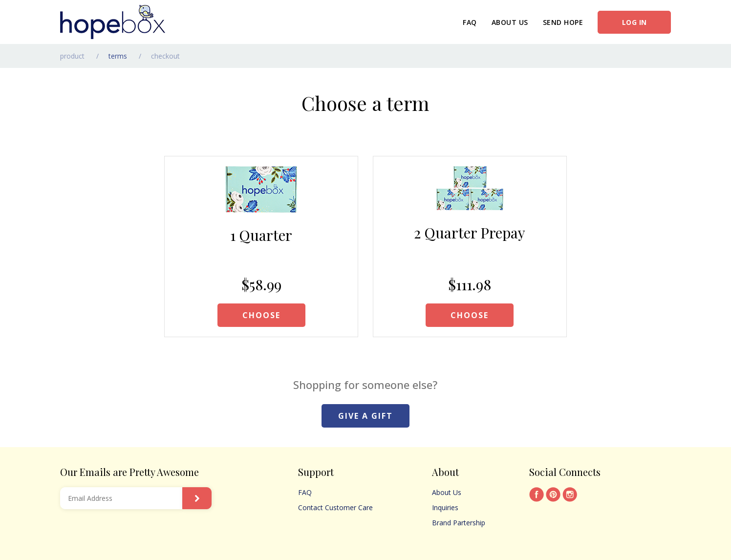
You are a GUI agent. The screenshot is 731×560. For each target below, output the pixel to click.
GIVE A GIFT (365, 416)
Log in (634, 22)
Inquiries (445, 507)
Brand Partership (459, 523)
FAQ (470, 22)
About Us (510, 22)
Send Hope (563, 22)
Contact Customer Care (335, 507)
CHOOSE (261, 315)
